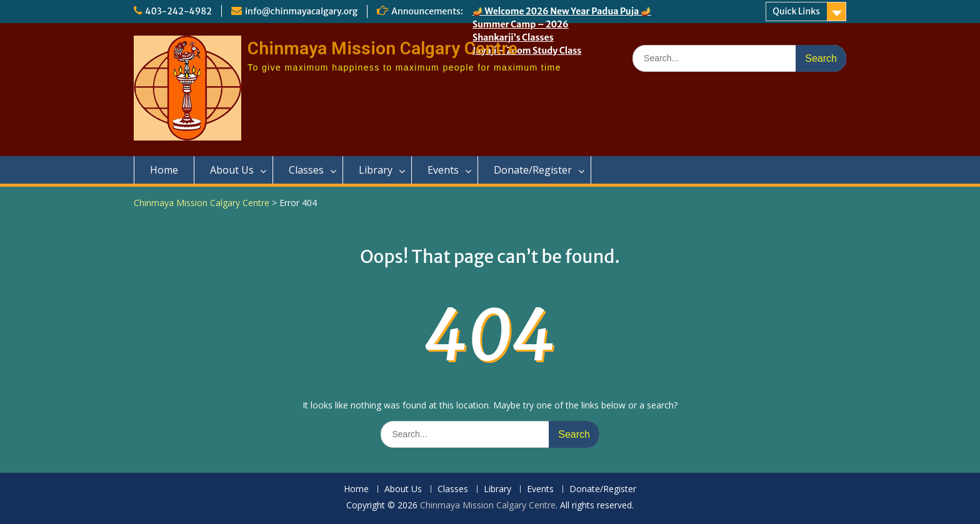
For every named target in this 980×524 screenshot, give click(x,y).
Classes (306, 170)
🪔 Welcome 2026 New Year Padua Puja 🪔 (562, 11)
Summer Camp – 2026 (521, 24)
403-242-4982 (178, 11)
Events (443, 170)
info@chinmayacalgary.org (301, 11)
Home (164, 170)
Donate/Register (533, 170)
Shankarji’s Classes (513, 37)
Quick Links (796, 11)
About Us (232, 170)
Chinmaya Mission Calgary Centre (382, 48)
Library (376, 170)
